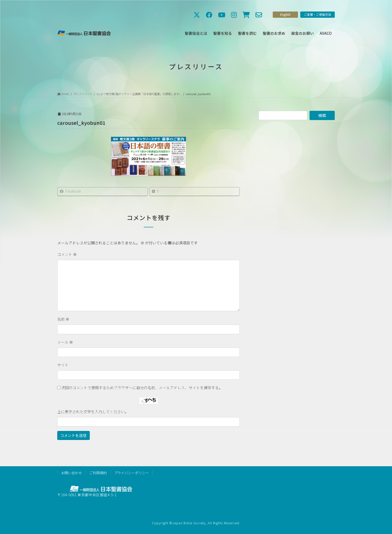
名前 (63, 319)
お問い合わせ (71, 473)
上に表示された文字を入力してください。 (93, 412)
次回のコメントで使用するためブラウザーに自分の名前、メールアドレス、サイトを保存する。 (142, 388)
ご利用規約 (98, 473)
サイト (63, 365)
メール (65, 342)
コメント (67, 254)
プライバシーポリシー (131, 473)
